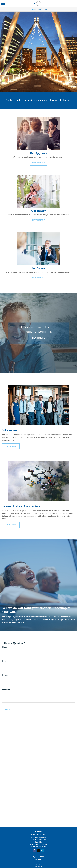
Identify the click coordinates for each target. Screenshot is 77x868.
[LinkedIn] (42, 850)
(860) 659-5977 (41, 835)
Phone (5, 675)
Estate (39, 864)
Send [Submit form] (7, 709)
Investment (38, 862)
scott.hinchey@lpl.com (38, 847)
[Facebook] (34, 850)
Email (5, 661)
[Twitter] (38, 850)
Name (5, 647)
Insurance (38, 867)
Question (6, 689)
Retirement (38, 859)
